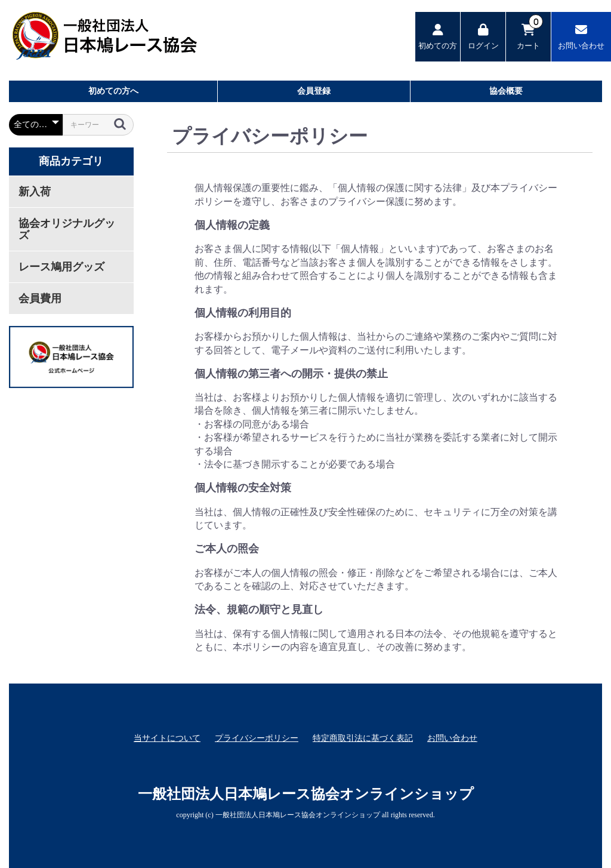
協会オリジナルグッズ (67, 229)
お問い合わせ (452, 738)
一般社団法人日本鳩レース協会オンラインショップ (306, 794)
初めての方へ (113, 91)
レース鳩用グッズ (61, 267)
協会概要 (506, 91)
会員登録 (314, 91)
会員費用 (40, 298)
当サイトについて (167, 738)
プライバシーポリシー (257, 738)
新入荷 (35, 192)
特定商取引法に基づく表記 (363, 738)
